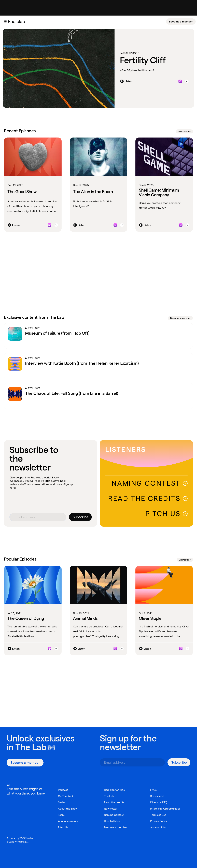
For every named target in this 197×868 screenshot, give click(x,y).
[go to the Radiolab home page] (17, 21)
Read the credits (114, 802)
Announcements (68, 821)
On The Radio (66, 796)
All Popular (185, 560)
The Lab (31, 747)
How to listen (112, 821)
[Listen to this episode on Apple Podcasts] (180, 81)
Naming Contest (150, 483)
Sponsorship (158, 796)
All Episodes (184, 131)
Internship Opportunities (165, 809)
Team (61, 815)
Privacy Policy (159, 821)
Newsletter (111, 809)
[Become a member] (181, 22)
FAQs (153, 790)
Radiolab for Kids (115, 790)
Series (62, 802)
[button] (5, 21)
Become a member (181, 22)
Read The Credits (148, 498)
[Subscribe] (80, 517)
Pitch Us (166, 514)
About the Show (68, 809)
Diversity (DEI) (159, 802)
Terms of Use (158, 815)
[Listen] (127, 81)
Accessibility (158, 827)
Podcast (63, 790)
